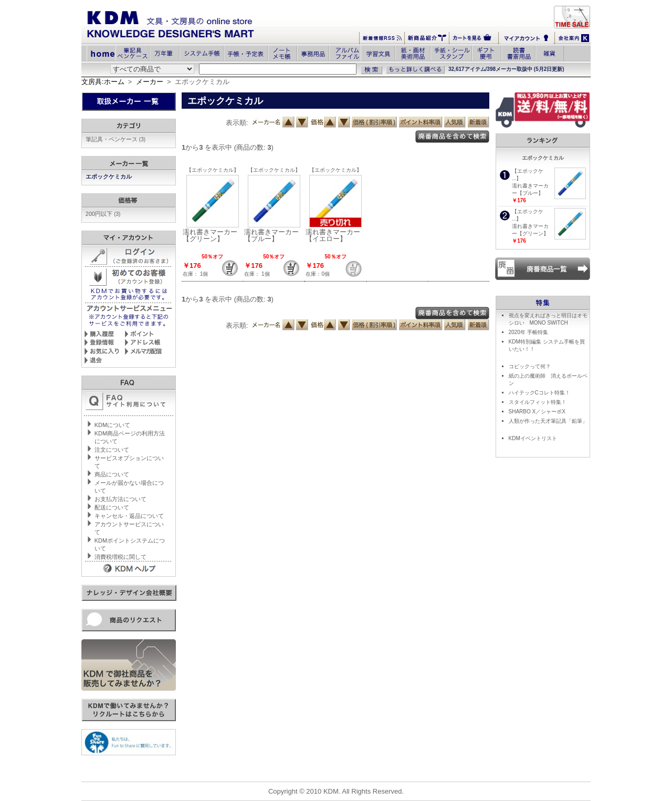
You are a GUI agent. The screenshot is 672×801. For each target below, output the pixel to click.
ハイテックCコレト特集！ (539, 393)
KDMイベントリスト (533, 438)
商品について (112, 474)
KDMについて (112, 425)
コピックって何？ (530, 366)
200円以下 (103, 214)
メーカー (150, 82)
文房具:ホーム (103, 82)
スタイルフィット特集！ (538, 402)
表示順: (237, 123)
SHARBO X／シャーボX (537, 412)
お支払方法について (120, 499)
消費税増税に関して (120, 557)
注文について (112, 450)
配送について (112, 507)
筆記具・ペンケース (115, 139)
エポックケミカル (109, 176)
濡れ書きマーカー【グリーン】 (210, 235)
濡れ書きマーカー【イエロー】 (333, 235)
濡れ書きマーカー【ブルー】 (271, 235)
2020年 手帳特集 (528, 332)
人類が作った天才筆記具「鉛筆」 (548, 421)
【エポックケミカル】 (213, 170)
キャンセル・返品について (129, 516)
